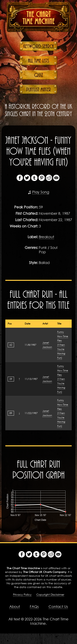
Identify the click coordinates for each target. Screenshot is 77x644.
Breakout (46, 237)
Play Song (41, 192)
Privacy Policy (22, 594)
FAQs (34, 606)
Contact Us (58, 606)
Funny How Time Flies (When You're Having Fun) (63, 345)
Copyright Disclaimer (50, 594)
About (15, 606)
